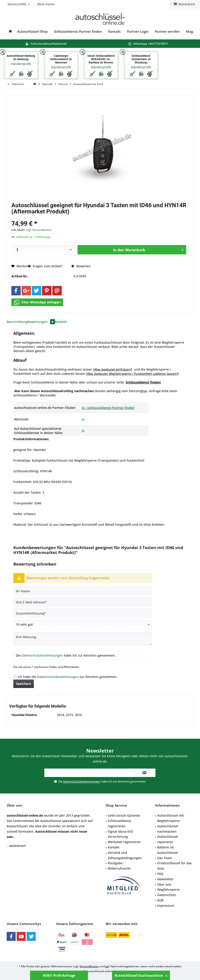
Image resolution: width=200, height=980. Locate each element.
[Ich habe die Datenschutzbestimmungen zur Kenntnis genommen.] (15, 677)
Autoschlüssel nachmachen (168, 829)
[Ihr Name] (83, 591)
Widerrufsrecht (119, 868)
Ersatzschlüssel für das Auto (174, 866)
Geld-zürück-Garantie (124, 815)
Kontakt (114, 847)
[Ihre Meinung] (83, 639)
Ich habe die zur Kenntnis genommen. (68, 677)
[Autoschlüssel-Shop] (32, 31)
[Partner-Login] (138, 31)
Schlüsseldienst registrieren (119, 823)
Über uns (164, 884)
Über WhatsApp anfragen (37, 302)
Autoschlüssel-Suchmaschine (141, 975)
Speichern (24, 684)
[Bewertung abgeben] (83, 625)
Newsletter (165, 879)
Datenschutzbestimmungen (42, 655)
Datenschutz (167, 895)
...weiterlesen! (16, 846)
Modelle (61, 322)
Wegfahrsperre (168, 890)
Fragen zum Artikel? (45, 266)
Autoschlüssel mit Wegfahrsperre (170, 818)
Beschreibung (17, 322)
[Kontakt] (114, 31)
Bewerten (81, 266)
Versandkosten (89, 966)
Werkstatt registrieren (124, 842)
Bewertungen (41, 322)
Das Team (165, 858)
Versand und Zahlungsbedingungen (125, 855)
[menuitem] (65, 19)
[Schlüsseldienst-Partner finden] (78, 31)
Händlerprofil (21, 64)
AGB (160, 900)
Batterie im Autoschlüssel (168, 850)
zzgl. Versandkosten (39, 230)
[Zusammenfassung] (83, 613)
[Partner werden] (167, 31)
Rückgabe (115, 863)
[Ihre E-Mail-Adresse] (83, 602)
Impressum (166, 906)
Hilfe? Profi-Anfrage (59, 975)
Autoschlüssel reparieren (168, 839)
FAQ (160, 874)
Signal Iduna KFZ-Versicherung (121, 834)
